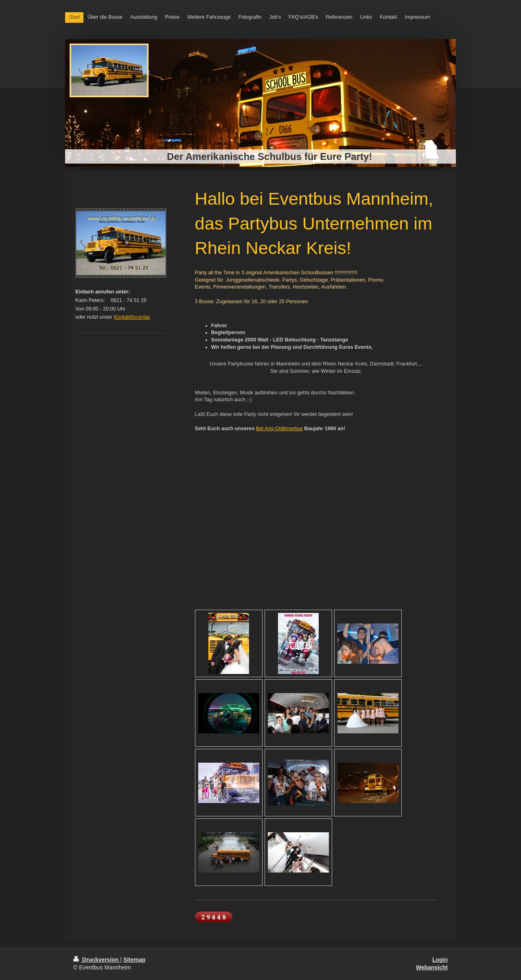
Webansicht (432, 967)
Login (440, 960)
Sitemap (134, 960)
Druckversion (97, 960)
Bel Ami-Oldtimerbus (279, 429)
